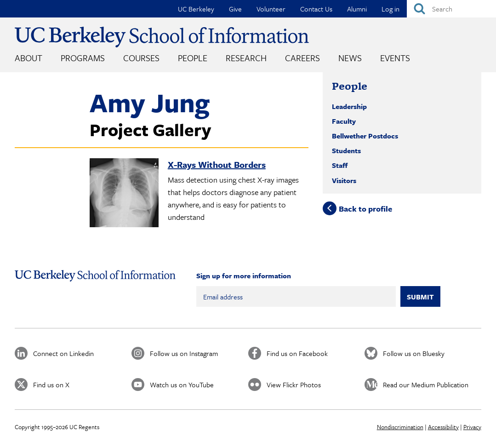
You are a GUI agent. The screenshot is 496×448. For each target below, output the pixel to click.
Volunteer (271, 9)
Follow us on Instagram (184, 353)
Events (395, 58)
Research (246, 58)
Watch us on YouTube (182, 385)
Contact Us (316, 9)
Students (346, 150)
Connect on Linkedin (63, 353)
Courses (141, 58)
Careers (302, 58)
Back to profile (365, 208)
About (29, 58)
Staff (340, 165)
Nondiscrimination (400, 427)
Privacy (472, 427)
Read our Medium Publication (426, 385)
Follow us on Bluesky (414, 353)
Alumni (357, 9)
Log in (391, 9)
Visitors (344, 180)
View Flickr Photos (294, 385)
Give (235, 9)
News (350, 58)
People (193, 58)
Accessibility (443, 427)
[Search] (451, 9)
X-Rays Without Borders (217, 164)
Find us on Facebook (297, 353)
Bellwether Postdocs (365, 136)
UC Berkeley (196, 9)
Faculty (344, 121)
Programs (83, 58)
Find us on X (51, 385)
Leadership (349, 106)
